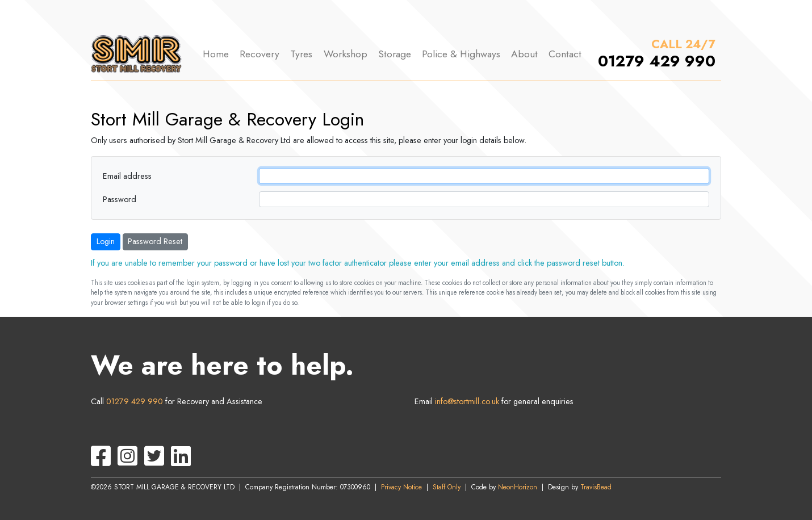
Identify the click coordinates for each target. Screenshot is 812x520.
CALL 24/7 (683, 44)
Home (216, 54)
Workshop (346, 54)
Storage (395, 54)
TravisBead (596, 487)
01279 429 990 (657, 61)
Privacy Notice (401, 487)
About (524, 54)
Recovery (259, 54)
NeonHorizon (518, 487)
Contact (565, 54)
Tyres (301, 54)
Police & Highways (461, 54)
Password (120, 199)
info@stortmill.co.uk (467, 401)
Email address (127, 176)
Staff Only (447, 487)
